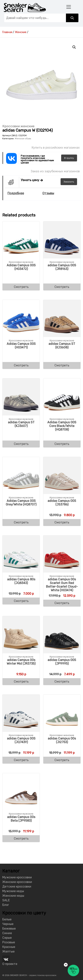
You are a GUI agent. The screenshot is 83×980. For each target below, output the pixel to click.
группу (69, 158)
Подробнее (16, 193)
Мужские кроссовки (17, 877)
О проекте (10, 964)
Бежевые (9, 929)
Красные (9, 947)
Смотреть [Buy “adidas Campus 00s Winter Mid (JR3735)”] (21, 682)
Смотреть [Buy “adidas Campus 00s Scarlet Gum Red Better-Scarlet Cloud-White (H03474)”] (62, 603)
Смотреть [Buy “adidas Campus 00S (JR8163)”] (62, 287)
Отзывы (48, 193)
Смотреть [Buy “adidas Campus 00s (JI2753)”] (62, 760)
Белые (7, 919)
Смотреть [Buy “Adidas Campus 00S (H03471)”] (21, 365)
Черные (8, 924)
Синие (7, 933)
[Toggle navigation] (69, 7)
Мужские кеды (13, 891)
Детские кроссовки (17, 886)
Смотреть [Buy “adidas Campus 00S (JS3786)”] (62, 522)
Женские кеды (13, 896)
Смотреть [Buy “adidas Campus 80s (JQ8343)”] (21, 601)
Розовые (9, 942)
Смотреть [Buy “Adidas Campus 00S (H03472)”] (21, 287)
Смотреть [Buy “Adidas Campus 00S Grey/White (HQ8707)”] (21, 522)
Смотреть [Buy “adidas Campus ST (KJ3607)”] (21, 444)
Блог (6, 905)
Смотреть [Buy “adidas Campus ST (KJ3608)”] (62, 365)
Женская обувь (23, 139)
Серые (7, 938)
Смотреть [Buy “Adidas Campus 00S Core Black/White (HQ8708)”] (62, 444)
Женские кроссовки (17, 882)
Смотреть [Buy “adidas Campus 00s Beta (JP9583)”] (21, 839)
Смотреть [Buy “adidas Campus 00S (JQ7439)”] (21, 760)
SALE (6, 900)
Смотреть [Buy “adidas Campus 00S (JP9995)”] (62, 682)
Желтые (8, 951)
